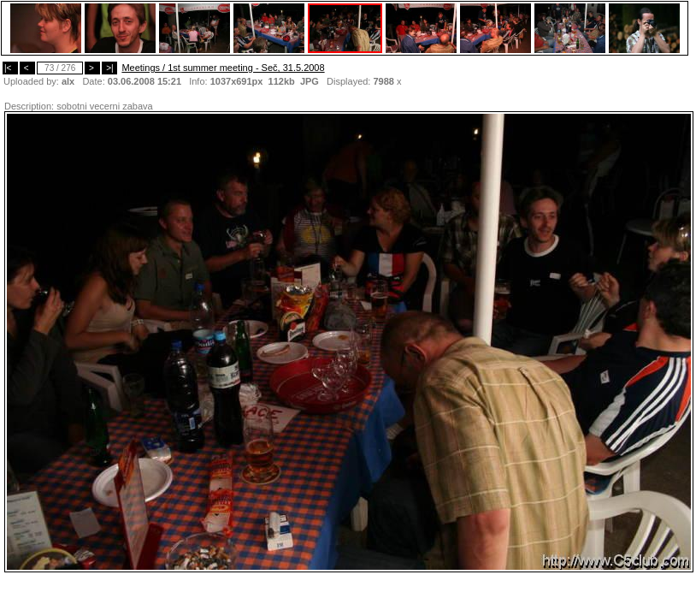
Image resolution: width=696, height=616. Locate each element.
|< (10, 68)
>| (109, 68)
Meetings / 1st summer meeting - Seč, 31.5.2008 (223, 68)
